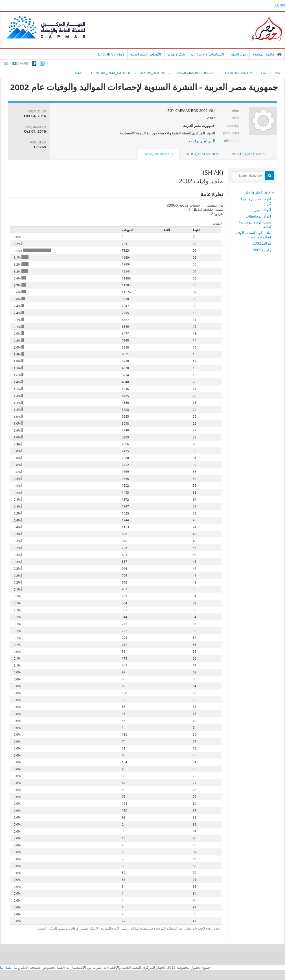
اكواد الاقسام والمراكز (256, 201)
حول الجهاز (238, 54)
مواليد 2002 (262, 243)
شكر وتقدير (176, 54)
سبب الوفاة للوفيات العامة (255, 224)
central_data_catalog (111, 73)
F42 (264, 73)
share (23, 63)
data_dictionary (260, 192)
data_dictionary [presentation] (158, 154)
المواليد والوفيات (202, 141)
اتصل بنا (6, 967)
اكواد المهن (262, 210)
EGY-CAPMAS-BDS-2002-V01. (195, 73)
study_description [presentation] (203, 154)
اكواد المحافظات (258, 216)
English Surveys (111, 54)
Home (78, 73)
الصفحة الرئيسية (279, 54)
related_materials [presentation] (248, 154)
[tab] (248, 154)
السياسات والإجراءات (208, 54)
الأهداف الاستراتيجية (146, 54)
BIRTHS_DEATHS (152, 73)
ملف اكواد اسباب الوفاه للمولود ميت (254, 235)
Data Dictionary (239, 73)
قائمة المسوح (263, 54)
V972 (279, 73)
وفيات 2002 (262, 250)
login (280, 5)
